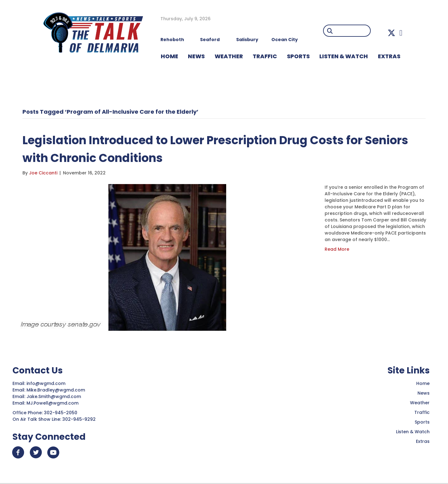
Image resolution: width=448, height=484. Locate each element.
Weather (420, 403)
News (424, 393)
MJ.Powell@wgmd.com (54, 403)
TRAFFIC (265, 56)
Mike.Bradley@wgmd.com (56, 390)
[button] (391, 33)
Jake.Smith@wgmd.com (54, 396)
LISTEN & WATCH (344, 56)
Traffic (422, 412)
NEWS (196, 56)
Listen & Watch (413, 432)
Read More (337, 249)
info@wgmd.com (47, 383)
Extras (423, 441)
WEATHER (229, 56)
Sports (298, 56)
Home (423, 383)
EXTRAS (389, 56)
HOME (169, 56)
